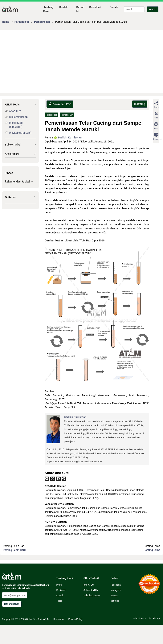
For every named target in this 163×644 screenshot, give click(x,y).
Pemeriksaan (67, 115)
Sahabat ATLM (91, 590)
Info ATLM (89, 585)
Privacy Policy (75, 619)
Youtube (115, 601)
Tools (59, 601)
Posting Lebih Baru (14, 550)
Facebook (116, 585)
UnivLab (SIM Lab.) (20, 133)
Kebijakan (61, 590)
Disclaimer (59, 619)
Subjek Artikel (13, 145)
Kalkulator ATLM (92, 596)
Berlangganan (12, 604)
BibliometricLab (18, 117)
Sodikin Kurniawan (68, 137)
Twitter (114, 596)
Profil (59, 585)
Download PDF (60, 104)
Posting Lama (152, 550)
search (153, 9)
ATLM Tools (12, 105)
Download (95, 7)
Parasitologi (51, 115)
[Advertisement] (73, 61)
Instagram (116, 590)
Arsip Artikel (12, 154)
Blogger (157, 619)
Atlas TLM (15, 111)
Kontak (63, 7)
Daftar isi (11, 197)
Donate (114, 7)
